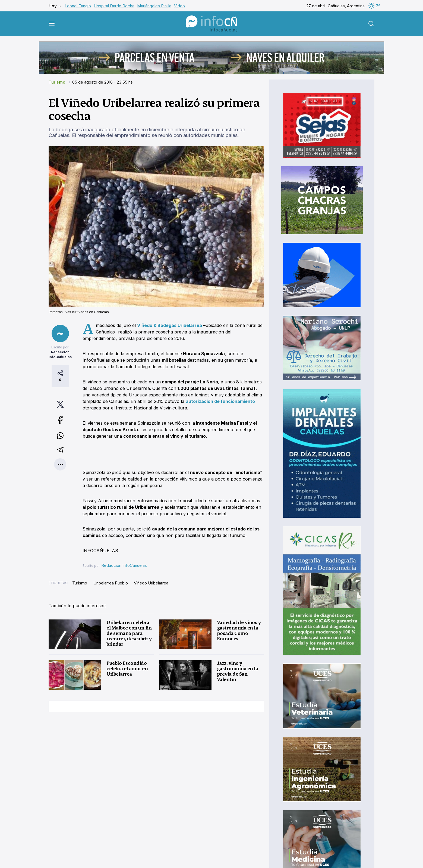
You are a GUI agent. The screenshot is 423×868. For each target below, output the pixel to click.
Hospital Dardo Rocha (114, 6)
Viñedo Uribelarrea (151, 583)
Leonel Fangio (78, 6)
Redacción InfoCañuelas (124, 565)
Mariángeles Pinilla (154, 6)
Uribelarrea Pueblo (111, 583)
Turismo (58, 82)
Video (179, 6)
